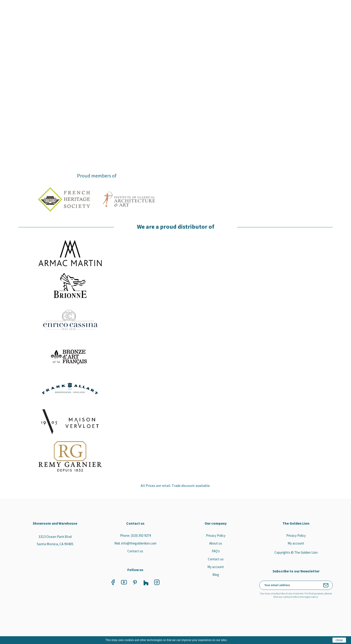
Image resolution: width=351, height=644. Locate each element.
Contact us (135, 551)
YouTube (122, 582)
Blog (216, 574)
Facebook (111, 582)
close (339, 640)
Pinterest (133, 582)
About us (216, 543)
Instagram (155, 582)
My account (216, 566)
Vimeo (144, 582)
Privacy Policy (216, 535)
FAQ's (216, 551)
